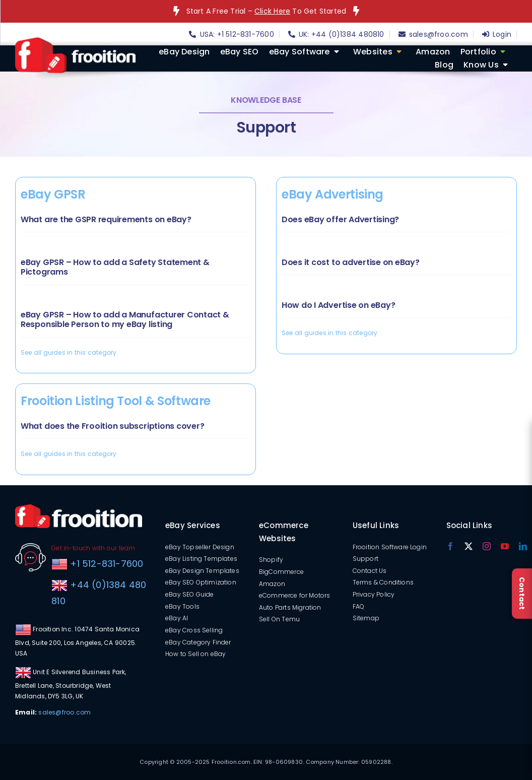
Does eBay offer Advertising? (340, 219)
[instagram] (487, 546)
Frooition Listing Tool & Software (116, 401)
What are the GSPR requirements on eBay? (106, 219)
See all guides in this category (69, 352)
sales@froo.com (64, 712)
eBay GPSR (53, 194)
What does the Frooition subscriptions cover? (112, 426)
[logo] (75, 41)
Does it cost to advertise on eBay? (351, 262)
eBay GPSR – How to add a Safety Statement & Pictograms (115, 267)
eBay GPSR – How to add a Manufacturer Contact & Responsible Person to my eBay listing (125, 319)
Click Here (272, 11)
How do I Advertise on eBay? (339, 305)
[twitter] (469, 546)
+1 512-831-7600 (105, 564)
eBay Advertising (332, 194)
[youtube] (505, 546)
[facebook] (450, 546)
